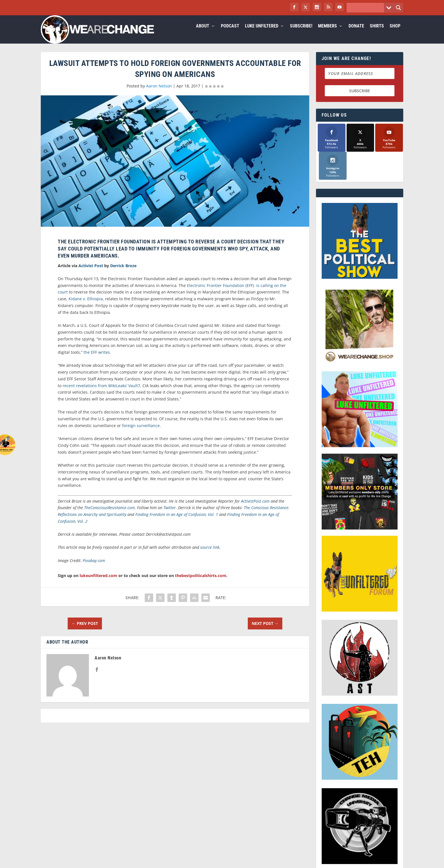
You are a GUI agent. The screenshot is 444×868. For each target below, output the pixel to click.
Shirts (377, 33)
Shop (395, 33)
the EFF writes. (97, 359)
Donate (356, 33)
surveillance (148, 432)
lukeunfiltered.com (98, 582)
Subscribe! (301, 33)
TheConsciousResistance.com (109, 514)
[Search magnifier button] (398, 8)
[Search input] (367, 8)
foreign (129, 432)
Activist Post (91, 272)
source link (210, 554)
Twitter (170, 514)
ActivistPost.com (255, 508)
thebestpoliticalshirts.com (201, 582)
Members (327, 33)
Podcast (230, 33)
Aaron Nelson (159, 93)
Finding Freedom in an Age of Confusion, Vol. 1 (177, 521)
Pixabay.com (94, 567)
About (203, 33)
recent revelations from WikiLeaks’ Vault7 (101, 392)
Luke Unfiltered (262, 33)
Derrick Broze (123, 272)
